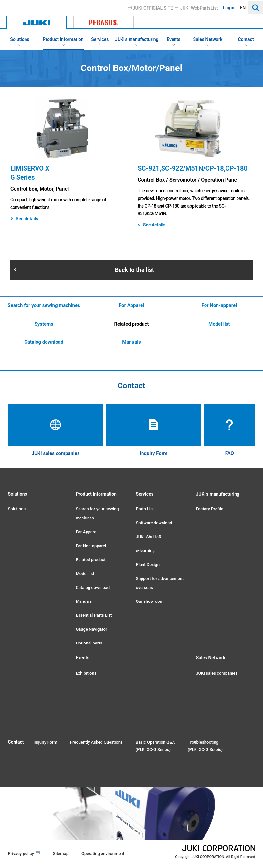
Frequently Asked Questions (96, 742)
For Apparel (131, 305)
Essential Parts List (94, 615)
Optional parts (89, 643)
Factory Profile (210, 509)
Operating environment (103, 854)
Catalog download (44, 342)
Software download (154, 523)
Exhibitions (86, 673)
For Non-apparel (219, 305)
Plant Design (147, 565)
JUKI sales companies (217, 673)
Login (229, 8)
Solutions (17, 509)
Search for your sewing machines (44, 305)
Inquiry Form (45, 742)
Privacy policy (21, 854)
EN (243, 8)
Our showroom (149, 601)
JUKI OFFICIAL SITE (153, 8)
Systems (44, 324)
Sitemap (61, 854)
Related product (132, 324)
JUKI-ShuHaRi (149, 537)
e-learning (145, 551)
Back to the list (134, 270)
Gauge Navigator (91, 629)
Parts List (145, 509)
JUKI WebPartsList (199, 8)
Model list (219, 324)
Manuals (131, 342)
